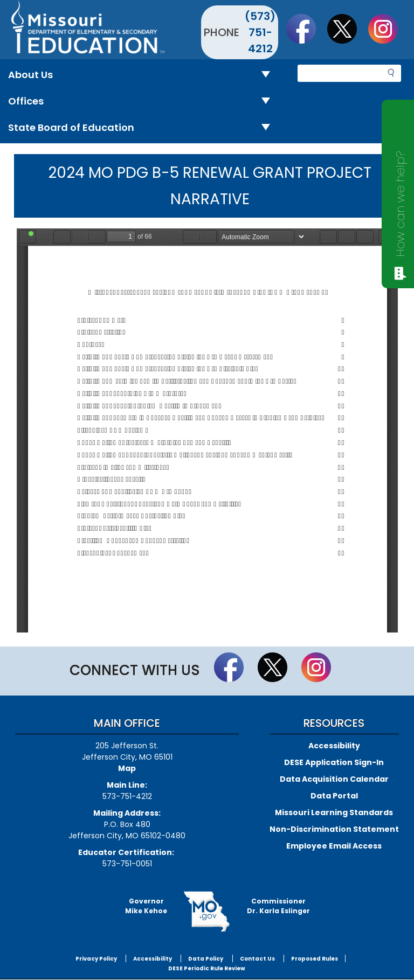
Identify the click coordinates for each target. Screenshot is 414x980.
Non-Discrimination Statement (334, 829)
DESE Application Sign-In (334, 762)
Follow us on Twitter (347, 29)
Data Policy (206, 959)
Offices (143, 102)
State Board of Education (143, 128)
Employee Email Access (334, 846)
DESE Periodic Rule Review (207, 968)
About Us (143, 75)
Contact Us (257, 959)
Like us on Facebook (306, 29)
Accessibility (334, 746)
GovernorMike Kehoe (146, 906)
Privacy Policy (96, 959)
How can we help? (401, 204)
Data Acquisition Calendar (334, 779)
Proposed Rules (315, 959)
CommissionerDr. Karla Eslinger (278, 906)
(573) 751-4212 (260, 32)
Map (127, 768)
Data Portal (334, 796)
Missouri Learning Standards (334, 812)
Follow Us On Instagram (388, 29)
